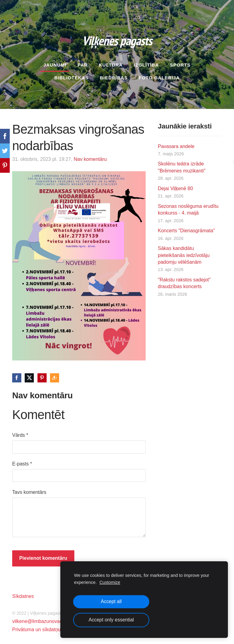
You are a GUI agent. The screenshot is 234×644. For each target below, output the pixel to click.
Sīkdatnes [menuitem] (23, 594)
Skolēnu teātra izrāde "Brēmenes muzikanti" (182, 165)
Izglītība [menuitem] (146, 63)
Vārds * (20, 433)
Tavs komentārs (29, 490)
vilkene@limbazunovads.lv (41, 619)
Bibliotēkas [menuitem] (71, 76)
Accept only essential (111, 620)
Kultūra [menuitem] (111, 63)
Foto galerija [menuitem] (159, 76)
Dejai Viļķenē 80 (175, 186)
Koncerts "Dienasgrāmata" (186, 229)
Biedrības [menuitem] (114, 76)
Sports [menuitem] (180, 63)
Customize (110, 582)
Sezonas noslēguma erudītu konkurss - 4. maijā (188, 207)
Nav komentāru (90, 157)
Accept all (111, 601)
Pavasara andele (176, 144)
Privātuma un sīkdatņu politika (45, 628)
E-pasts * (22, 462)
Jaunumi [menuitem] (55, 63)
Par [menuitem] (83, 63)
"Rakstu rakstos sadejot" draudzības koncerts (184, 281)
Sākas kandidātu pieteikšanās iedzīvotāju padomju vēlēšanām (184, 253)
